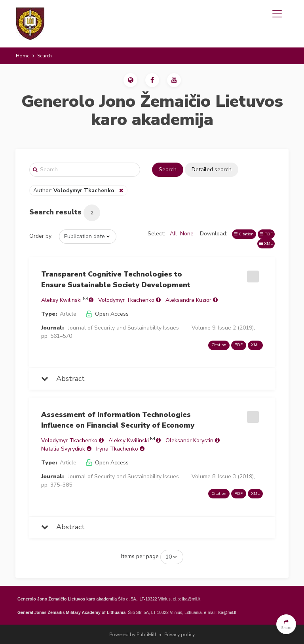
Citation (244, 234)
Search (168, 170)
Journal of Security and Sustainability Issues (123, 328)
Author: (75, 190)
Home (23, 56)
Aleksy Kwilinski (61, 300)
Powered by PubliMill (133, 635)
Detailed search (212, 170)
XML (266, 243)
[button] (130, 80)
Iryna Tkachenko (117, 449)
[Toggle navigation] (277, 14)
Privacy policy (180, 635)
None (187, 234)
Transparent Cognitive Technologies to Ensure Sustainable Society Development (116, 279)
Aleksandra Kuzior (188, 300)
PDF (266, 234)
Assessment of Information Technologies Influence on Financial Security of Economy (118, 420)
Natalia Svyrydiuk (63, 449)
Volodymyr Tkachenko (126, 300)
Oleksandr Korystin (189, 440)
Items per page (140, 556)
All (173, 234)
